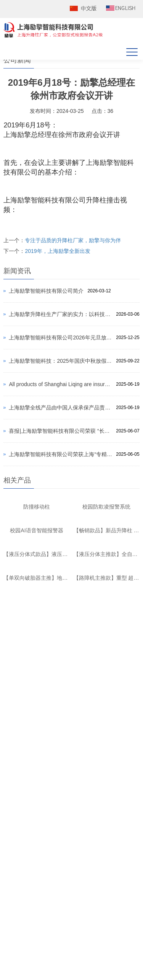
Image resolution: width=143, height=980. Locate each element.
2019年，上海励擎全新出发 (57, 251)
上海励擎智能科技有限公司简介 (46, 291)
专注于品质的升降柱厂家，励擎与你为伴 (73, 240)
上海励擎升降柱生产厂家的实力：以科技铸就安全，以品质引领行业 (60, 314)
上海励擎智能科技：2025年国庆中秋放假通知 (60, 361)
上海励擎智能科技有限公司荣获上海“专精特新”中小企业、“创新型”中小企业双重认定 (60, 454)
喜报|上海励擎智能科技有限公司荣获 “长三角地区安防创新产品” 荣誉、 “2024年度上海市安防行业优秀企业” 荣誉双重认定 (60, 431)
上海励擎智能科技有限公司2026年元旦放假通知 (60, 338)
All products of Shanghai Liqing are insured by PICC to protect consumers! (60, 384)
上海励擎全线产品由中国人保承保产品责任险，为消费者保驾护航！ (60, 408)
